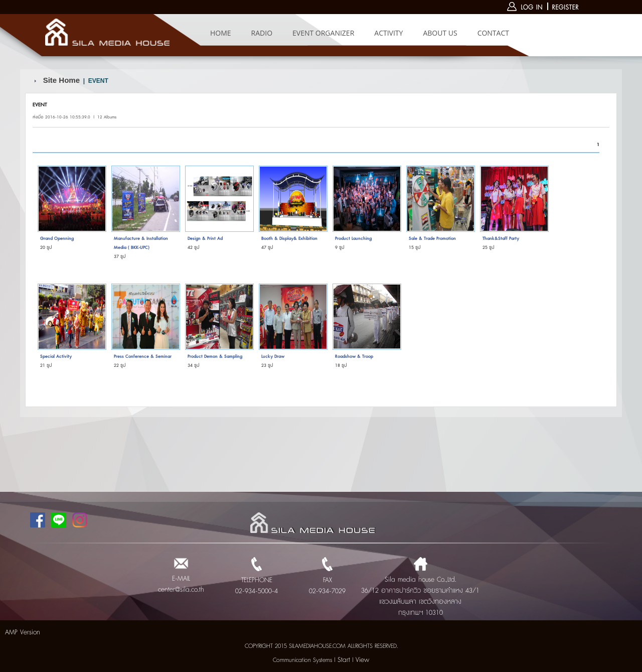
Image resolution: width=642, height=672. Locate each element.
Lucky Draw (273, 357)
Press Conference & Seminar (143, 357)
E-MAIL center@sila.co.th (181, 579)
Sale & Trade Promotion (432, 239)
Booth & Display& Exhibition (289, 239)
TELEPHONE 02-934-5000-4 (257, 580)
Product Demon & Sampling (215, 357)
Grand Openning (57, 239)
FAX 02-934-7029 (327, 580)
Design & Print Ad (205, 239)
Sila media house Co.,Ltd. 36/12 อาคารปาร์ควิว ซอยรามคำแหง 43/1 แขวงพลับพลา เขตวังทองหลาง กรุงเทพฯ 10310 (420, 591)
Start (344, 660)
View (362, 660)
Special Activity (56, 357)
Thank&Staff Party (501, 239)
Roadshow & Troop (354, 357)
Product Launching (353, 239)
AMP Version (23, 632)
